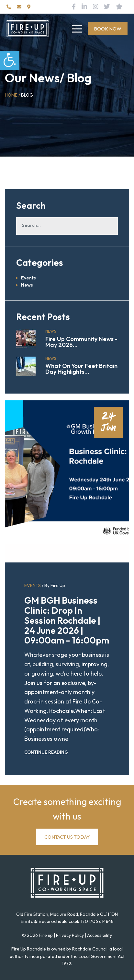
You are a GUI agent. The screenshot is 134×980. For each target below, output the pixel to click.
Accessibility (100, 935)
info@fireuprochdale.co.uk (52, 921)
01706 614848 (99, 921)
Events (28, 278)
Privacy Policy (70, 935)
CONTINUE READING (46, 752)
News (27, 285)
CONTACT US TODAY (67, 837)
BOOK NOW (108, 29)
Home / (12, 95)
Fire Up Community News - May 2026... (81, 342)
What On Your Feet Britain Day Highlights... (81, 369)
